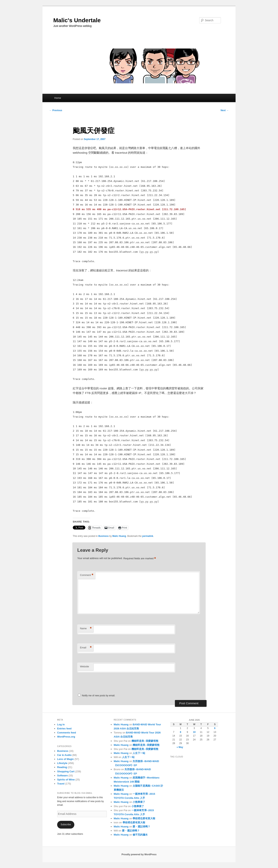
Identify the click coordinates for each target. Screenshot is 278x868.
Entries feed (64, 729)
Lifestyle (62, 763)
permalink (148, 536)
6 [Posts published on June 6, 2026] (215, 728)
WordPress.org (66, 737)
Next (225, 110)
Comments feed (67, 733)
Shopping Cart (66, 771)
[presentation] (104, 681)
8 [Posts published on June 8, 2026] (181, 732)
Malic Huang (119, 536)
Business (103, 536)
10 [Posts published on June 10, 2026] (194, 732)
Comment (87, 575)
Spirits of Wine (66, 780)
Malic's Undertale (77, 20)
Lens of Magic (66, 759)
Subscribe (66, 825)
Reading (62, 767)
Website (84, 666)
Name (86, 629)
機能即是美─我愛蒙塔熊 (145, 741)
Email (86, 648)
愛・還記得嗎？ (141, 827)
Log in (61, 724)
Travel (61, 784)
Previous (56, 110)
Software (62, 775)
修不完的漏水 (140, 835)
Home (58, 98)
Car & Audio (64, 755)
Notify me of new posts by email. (99, 696)
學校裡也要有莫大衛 (144, 818)
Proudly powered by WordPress (139, 854)
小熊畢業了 (139, 802)
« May (180, 747)
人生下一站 (139, 753)
